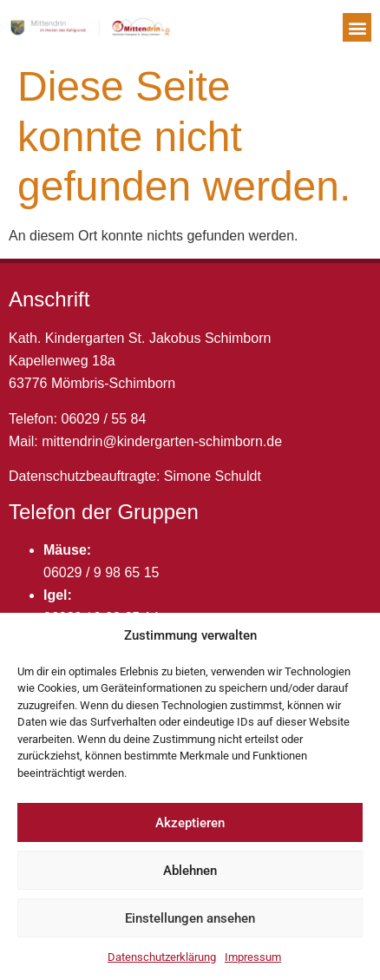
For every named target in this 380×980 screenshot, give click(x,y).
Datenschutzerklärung (162, 957)
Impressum (253, 957)
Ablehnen (190, 871)
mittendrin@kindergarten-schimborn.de (162, 441)
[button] (357, 27)
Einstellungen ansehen (190, 918)
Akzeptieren (190, 823)
